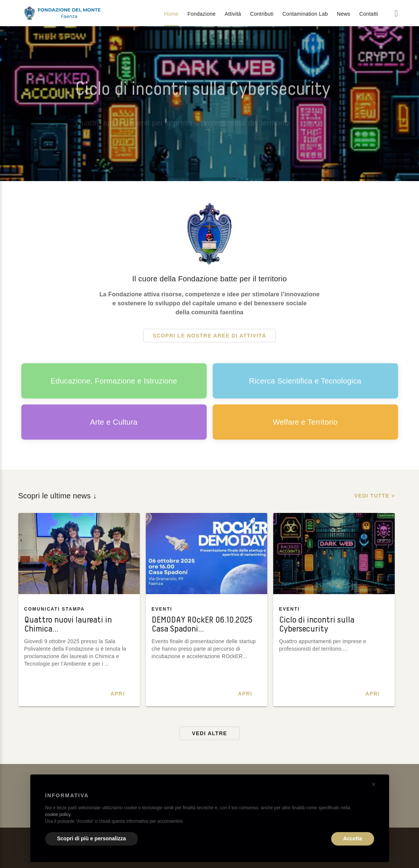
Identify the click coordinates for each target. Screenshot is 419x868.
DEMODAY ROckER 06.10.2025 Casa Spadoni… (202, 625)
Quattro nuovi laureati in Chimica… (68, 625)
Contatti (369, 14)
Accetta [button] (353, 838)
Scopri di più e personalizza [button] (92, 838)
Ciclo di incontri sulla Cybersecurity (317, 625)
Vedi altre (209, 733)
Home (171, 14)
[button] (374, 784)
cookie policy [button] (58, 814)
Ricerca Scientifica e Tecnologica (305, 381)
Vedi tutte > (375, 496)
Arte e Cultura (114, 422)
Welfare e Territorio (305, 422)
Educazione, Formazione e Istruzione (114, 381)
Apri (117, 694)
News (343, 14)
